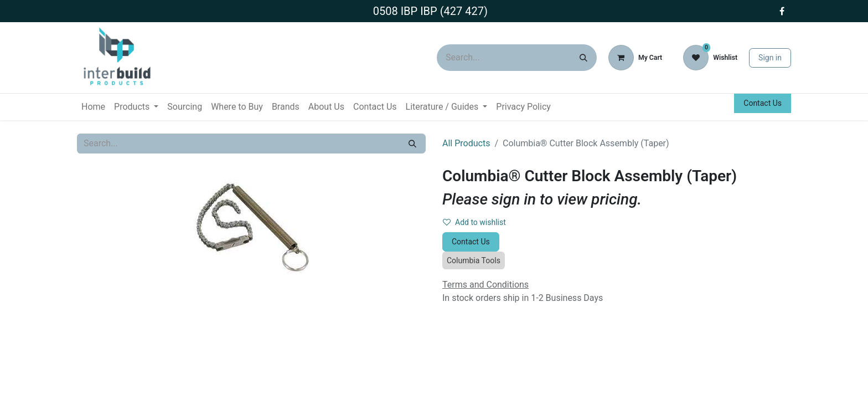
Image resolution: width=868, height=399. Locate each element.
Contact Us (763, 103)
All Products (466, 143)
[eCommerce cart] (635, 58)
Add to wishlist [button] (474, 222)
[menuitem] (93, 107)
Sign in (770, 58)
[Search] (583, 58)
